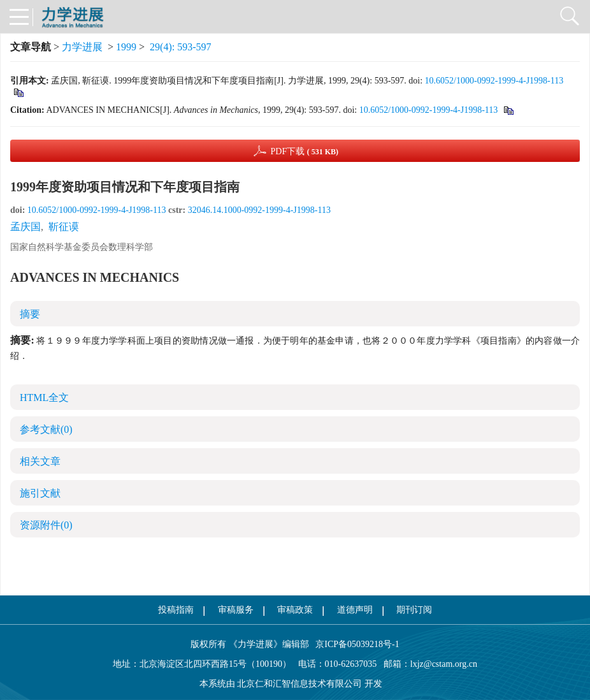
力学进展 (82, 47)
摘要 (30, 314)
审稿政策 (295, 610)
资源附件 (46, 525)
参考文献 (46, 429)
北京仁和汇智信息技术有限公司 (299, 684)
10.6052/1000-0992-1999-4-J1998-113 (494, 81)
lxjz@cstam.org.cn (444, 664)
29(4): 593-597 (180, 47)
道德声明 (355, 610)
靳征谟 (64, 227)
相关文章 (40, 461)
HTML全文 (44, 397)
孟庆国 (25, 227)
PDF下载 (304, 151)
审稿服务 (236, 610)
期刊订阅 (414, 610)
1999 (126, 47)
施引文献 (40, 493)
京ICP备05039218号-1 (354, 644)
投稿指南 (176, 610)
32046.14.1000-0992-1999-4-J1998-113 (259, 210)
